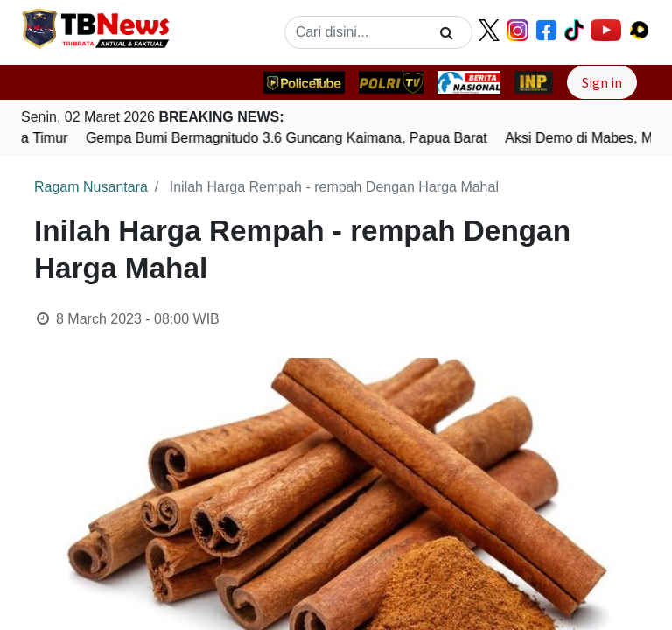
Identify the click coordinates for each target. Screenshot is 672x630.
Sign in (602, 82)
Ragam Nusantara (91, 187)
